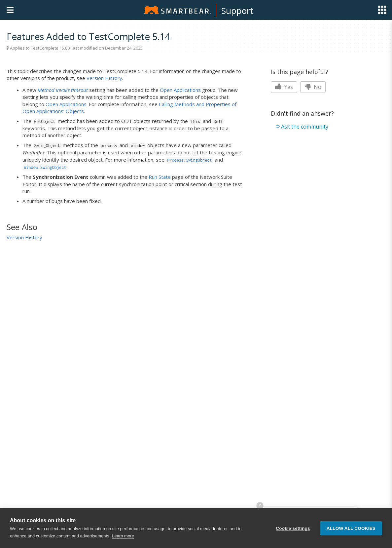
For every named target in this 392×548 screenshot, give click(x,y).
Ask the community (305, 127)
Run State (160, 177)
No (313, 87)
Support (237, 11)
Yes (284, 87)
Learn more (123, 536)
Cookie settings (293, 528)
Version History (104, 78)
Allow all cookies (351, 528)
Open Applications (180, 90)
